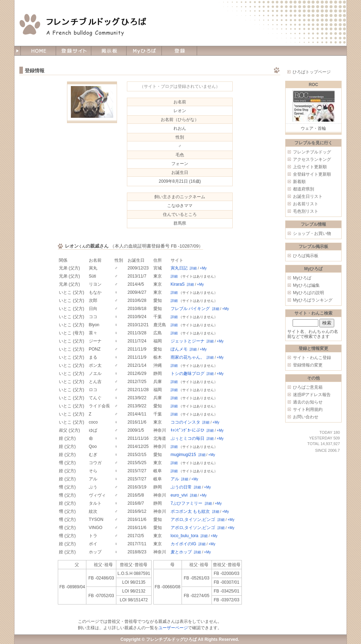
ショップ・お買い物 (312, 233)
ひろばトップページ (312, 72)
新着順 (299, 182)
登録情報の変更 (308, 365)
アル (175, 479)
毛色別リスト (306, 211)
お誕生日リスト (308, 196)
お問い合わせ (306, 417)
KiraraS (178, 284)
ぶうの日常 (181, 487)
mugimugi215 (183, 455)
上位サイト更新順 (310, 167)
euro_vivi (179, 495)
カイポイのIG (183, 544)
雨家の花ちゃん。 (188, 357)
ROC (314, 85)
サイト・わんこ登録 (312, 358)
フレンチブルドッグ (312, 152)
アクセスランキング (312, 159)
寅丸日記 (179, 268)
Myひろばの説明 (308, 293)
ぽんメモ (179, 349)
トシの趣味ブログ (188, 373)
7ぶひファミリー (187, 503)
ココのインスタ (185, 422)
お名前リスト (306, 204)
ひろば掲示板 (306, 256)
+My (203, 268)
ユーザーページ (173, 628)
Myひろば (302, 278)
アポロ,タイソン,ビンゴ (193, 520)
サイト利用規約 (308, 409)
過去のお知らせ (308, 402)
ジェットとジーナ (188, 341)
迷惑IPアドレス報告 (312, 395)
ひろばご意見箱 (308, 387)
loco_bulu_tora (185, 536)
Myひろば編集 (306, 285)
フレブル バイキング (190, 309)
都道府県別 (304, 189)
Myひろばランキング (313, 300)
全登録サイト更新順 (312, 174)
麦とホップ (181, 552)
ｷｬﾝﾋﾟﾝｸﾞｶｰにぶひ (188, 430)
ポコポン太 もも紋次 (190, 511)
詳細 (193, 268)
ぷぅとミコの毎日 (188, 438)
